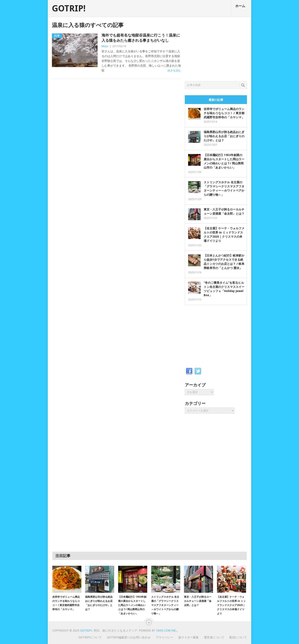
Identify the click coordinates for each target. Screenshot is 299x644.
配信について (238, 637)
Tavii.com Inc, (167, 631)
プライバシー (164, 637)
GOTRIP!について (90, 637)
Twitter (198, 371)
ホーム (240, 6)
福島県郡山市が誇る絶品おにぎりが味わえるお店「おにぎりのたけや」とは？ (224, 136)
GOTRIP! (69, 9)
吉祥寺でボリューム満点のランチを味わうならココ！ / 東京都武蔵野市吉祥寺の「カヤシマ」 (224, 113)
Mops (105, 46)
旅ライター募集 (189, 637)
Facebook (189, 371)
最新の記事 (216, 100)
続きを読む (174, 70)
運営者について (214, 637)
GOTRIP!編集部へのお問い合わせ (129, 637)
